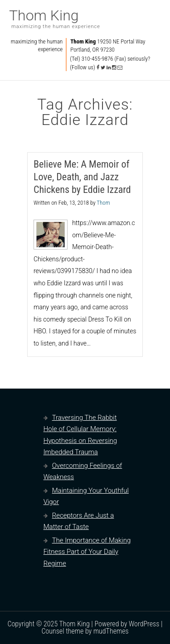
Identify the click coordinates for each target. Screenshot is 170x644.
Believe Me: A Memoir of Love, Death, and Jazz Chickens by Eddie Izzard (82, 177)
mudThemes (111, 631)
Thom (103, 203)
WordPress (144, 624)
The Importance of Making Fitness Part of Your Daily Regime (87, 552)
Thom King (44, 15)
